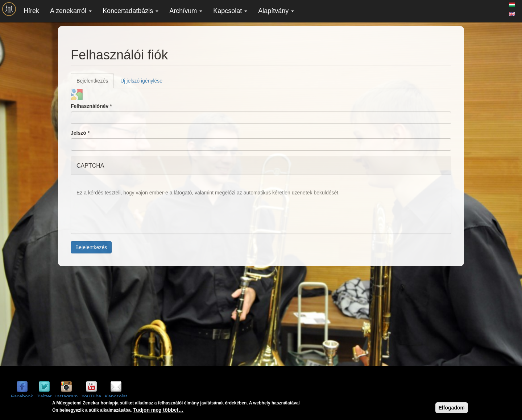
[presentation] (132, 214)
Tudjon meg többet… (158, 411)
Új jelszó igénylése (141, 81)
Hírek (31, 11)
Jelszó (80, 133)
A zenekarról (71, 11)
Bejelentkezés (95, 83)
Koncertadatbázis (130, 11)
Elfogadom (452, 408)
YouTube (91, 396)
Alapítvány (276, 11)
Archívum (186, 11)
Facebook (22, 396)
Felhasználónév (91, 106)
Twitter (44, 396)
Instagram (66, 396)
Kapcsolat (230, 11)
